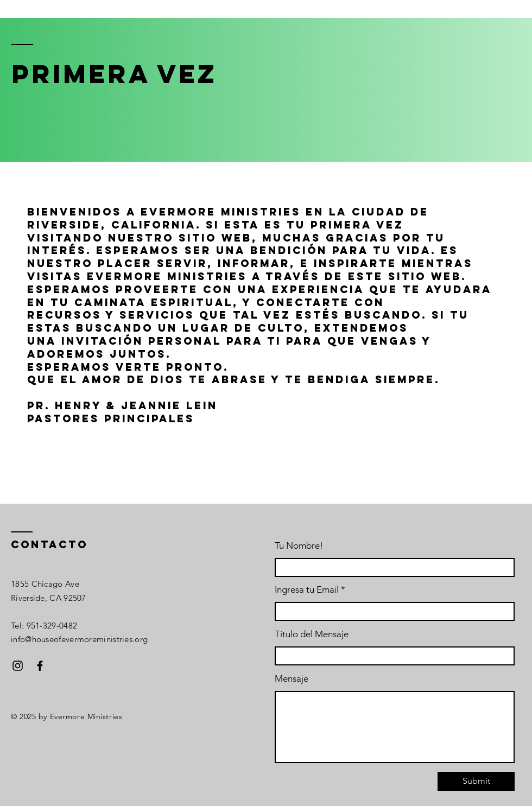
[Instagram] (18, 666)
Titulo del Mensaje (312, 634)
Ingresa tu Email (307, 590)
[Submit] (476, 781)
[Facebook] (40, 666)
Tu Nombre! (299, 546)
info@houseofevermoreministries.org (79, 639)
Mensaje (292, 679)
